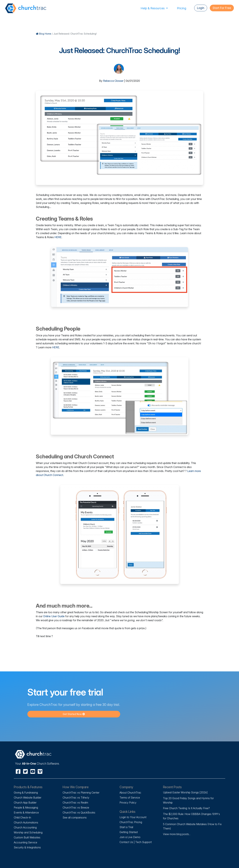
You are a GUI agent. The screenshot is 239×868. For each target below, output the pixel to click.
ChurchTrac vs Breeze (76, 808)
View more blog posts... (177, 834)
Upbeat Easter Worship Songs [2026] (185, 792)
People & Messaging (26, 808)
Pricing (182, 8)
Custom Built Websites (27, 837)
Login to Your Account (133, 817)
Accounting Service (25, 842)
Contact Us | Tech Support (136, 842)
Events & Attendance (26, 812)
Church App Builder (25, 803)
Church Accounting (25, 827)
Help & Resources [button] (153, 8)
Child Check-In (22, 817)
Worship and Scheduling (28, 832)
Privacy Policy (128, 803)
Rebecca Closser (113, 81)
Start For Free (222, 8)
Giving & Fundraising (26, 793)
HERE (58, 237)
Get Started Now (74, 714)
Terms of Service (130, 798)
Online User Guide (54, 616)
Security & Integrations (27, 847)
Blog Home (40, 34)
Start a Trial (126, 827)
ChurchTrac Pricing (131, 822)
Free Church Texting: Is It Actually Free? (186, 808)
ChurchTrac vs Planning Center (81, 793)
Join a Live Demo (130, 837)
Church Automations (26, 822)
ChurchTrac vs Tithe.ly (76, 798)
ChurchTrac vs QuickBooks (79, 812)
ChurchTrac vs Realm (75, 803)
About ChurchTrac (130, 793)
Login (201, 8)
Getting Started (129, 832)
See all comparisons (75, 817)
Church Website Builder (28, 798)
